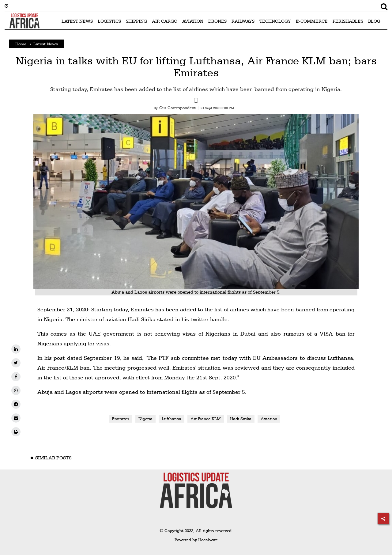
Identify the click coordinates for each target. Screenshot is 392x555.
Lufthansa (171, 419)
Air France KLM (206, 419)
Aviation (269, 419)
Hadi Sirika (241, 419)
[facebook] (16, 377)
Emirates (121, 419)
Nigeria (145, 419)
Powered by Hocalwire (196, 540)
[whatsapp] (16, 390)
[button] (196, 101)
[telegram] (16, 404)
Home (21, 44)
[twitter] (16, 363)
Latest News (46, 44)
